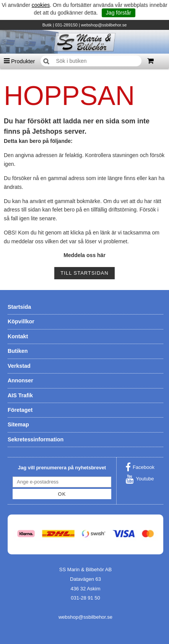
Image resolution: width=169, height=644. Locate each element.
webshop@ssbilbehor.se (104, 25)
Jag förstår (119, 13)
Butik (47, 25)
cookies (41, 5)
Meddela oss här (84, 255)
